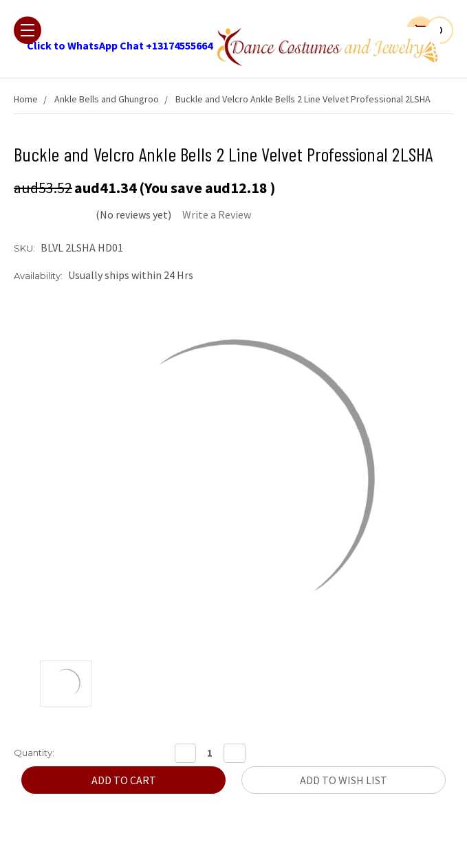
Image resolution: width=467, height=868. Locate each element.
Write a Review (217, 214)
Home (26, 99)
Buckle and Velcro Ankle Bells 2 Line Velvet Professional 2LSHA (303, 99)
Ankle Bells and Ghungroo (107, 99)
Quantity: (34, 753)
